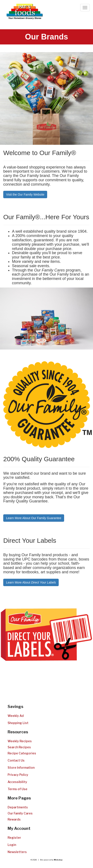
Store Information (21, 767)
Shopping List (18, 723)
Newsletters (17, 852)
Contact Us (16, 760)
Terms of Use (17, 789)
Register (14, 838)
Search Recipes (19, 747)
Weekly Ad (16, 716)
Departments (18, 807)
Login (12, 845)
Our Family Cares (20, 813)
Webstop (58, 860)
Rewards (14, 819)
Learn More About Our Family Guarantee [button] (34, 518)
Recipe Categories (22, 753)
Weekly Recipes (20, 741)
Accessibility (17, 782)
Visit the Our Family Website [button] (25, 195)
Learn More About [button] (31, 582)
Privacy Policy (18, 775)
